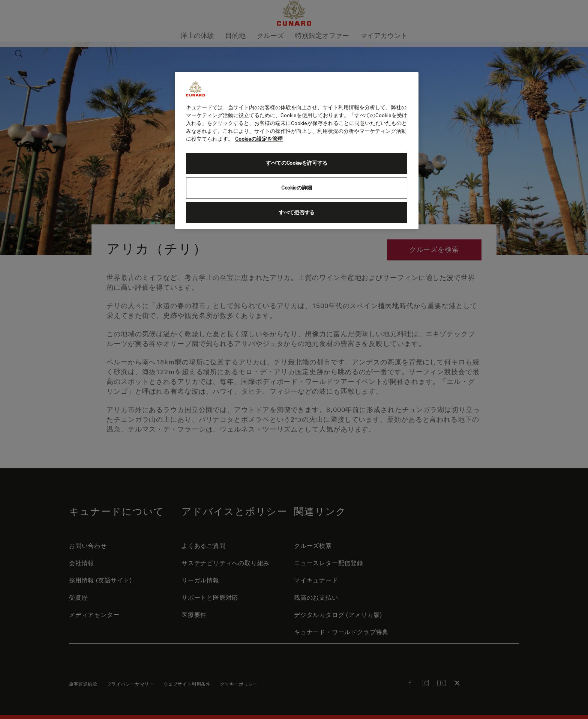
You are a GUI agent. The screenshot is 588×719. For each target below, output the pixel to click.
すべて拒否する (297, 213)
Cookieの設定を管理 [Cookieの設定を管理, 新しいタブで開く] (259, 139)
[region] (297, 150)
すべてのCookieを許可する (297, 163)
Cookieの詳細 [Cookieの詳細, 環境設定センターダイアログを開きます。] (297, 188)
